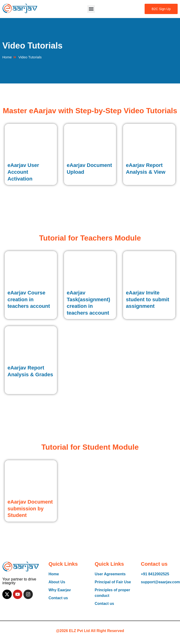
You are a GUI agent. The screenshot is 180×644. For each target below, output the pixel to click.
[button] (91, 9)
